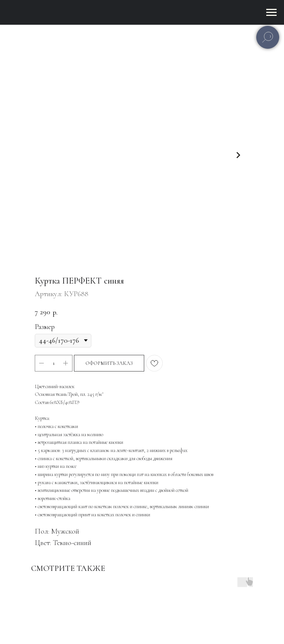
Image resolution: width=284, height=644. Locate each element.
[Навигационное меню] (271, 13)
